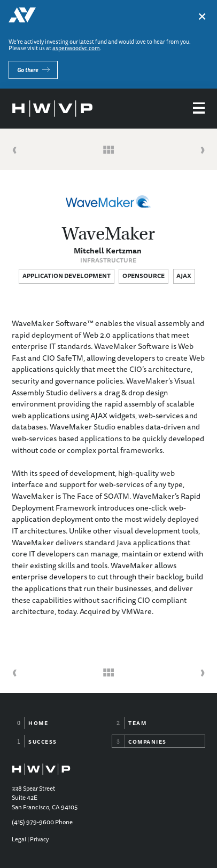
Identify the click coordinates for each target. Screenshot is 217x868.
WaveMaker (108, 234)
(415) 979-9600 (33, 822)
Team (137, 723)
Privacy (39, 839)
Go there (28, 70)
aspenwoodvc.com (76, 48)
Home (38, 723)
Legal (19, 839)
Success (43, 742)
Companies (148, 742)
